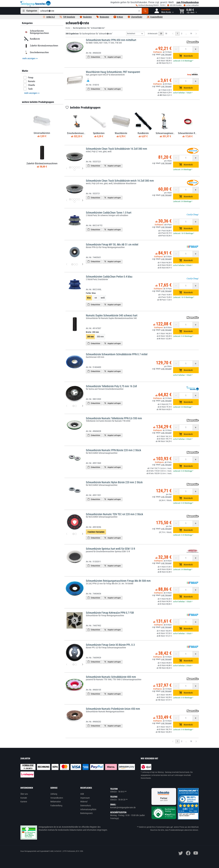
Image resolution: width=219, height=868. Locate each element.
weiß (103, 298)
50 (166, 34)
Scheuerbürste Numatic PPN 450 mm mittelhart (111, 40)
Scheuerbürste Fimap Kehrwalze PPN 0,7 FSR (110, 613)
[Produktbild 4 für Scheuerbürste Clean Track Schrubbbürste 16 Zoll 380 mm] (77, 167)
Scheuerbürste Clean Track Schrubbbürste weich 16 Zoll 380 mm (120, 181)
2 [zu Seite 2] (182, 34)
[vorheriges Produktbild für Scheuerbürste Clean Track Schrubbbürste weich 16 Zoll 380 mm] (67, 200)
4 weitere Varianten (96, 532)
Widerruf (84, 802)
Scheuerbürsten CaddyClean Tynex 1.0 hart (109, 213)
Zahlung (54, 794)
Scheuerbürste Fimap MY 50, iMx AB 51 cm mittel (112, 244)
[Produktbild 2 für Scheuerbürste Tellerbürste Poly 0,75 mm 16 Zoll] (76, 406)
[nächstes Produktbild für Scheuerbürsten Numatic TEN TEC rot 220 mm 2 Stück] (83, 534)
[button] (164, 11)
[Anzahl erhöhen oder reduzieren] (186, 49)
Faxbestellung (56, 806)
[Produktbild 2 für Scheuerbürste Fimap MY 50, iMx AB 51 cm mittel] (75, 264)
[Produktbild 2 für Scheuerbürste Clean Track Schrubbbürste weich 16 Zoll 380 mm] (72, 199)
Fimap (28, 78)
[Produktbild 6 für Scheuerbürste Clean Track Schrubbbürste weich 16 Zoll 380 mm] (75, 202)
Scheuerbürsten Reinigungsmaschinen (36, 32)
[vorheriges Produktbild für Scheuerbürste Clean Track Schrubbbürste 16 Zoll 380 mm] (67, 169)
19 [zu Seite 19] (191, 34)
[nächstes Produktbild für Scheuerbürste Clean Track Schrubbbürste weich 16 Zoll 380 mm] (83, 200)
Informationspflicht (88, 809)
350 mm (100, 337)
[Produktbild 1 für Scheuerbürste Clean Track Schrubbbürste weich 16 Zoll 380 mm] (70, 199)
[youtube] (196, 853)
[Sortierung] (135, 34)
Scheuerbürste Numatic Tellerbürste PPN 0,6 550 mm (114, 418)
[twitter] (181, 853)
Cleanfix (29, 85)
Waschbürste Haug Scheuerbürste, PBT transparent (113, 72)
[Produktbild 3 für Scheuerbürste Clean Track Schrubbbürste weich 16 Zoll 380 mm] (75, 199)
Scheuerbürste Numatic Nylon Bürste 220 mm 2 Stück (114, 482)
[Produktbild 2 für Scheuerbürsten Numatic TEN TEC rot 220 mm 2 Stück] (76, 534)
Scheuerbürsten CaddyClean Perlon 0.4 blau (109, 277)
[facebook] (188, 853)
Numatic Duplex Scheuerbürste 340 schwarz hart (112, 315)
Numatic (29, 81)
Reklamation (56, 802)
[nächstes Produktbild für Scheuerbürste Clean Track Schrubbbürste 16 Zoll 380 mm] (83, 169)
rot (96, 298)
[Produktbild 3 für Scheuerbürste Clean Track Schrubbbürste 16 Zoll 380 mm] (75, 167)
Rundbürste (31, 39)
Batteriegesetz (86, 813)
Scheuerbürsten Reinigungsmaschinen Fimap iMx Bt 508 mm (118, 581)
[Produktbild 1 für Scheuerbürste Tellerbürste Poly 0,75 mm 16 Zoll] (73, 406)
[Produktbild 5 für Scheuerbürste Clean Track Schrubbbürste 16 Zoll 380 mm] (79, 167)
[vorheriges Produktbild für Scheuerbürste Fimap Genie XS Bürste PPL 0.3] (67, 665)
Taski (28, 89)
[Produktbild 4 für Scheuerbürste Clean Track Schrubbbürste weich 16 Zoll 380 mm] (77, 199)
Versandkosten (57, 798)
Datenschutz (86, 806)
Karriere (24, 802)
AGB (82, 794)
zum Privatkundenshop (188, 2)
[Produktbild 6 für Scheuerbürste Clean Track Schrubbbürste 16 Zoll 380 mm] (75, 170)
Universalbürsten (42, 133)
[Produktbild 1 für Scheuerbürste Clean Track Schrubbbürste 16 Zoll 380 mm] (70, 167)
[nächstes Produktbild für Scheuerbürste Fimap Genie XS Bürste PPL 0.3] (83, 665)
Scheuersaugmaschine (167, 133)
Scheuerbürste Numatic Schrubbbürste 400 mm (111, 677)
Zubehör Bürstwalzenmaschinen (40, 46)
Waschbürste (121, 133)
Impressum (85, 798)
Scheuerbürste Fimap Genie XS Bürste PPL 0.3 (110, 645)
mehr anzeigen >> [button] (30, 58)
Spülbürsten (99, 133)
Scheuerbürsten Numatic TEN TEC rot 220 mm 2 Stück (114, 514)
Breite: (92, 332)
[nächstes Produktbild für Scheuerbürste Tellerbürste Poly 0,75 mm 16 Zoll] (83, 406)
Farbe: (91, 293)
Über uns (24, 794)
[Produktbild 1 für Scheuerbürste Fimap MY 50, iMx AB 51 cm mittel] (72, 264)
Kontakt (24, 798)
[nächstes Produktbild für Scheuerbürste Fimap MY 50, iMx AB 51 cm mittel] (83, 264)
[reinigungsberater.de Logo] (35, 4)
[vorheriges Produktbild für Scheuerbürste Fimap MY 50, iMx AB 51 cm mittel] (67, 264)
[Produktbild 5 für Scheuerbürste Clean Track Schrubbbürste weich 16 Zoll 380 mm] (79, 199)
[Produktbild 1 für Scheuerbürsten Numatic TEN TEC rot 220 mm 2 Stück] (73, 534)
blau (89, 298)
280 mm (90, 337)
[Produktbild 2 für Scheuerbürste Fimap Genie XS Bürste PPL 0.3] (76, 664)
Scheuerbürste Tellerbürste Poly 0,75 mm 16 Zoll (111, 386)
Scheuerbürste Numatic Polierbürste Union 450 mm (113, 709)
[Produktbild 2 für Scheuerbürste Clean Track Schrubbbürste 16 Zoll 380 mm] (72, 167)
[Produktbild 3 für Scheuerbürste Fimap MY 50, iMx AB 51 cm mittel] (77, 264)
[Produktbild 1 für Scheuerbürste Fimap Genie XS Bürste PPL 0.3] (73, 664)
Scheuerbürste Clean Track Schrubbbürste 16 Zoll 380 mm (116, 149)
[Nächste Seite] (196, 34)
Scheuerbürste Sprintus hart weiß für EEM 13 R (110, 549)
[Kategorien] (30, 11)
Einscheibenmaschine (36, 52)
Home (68, 28)
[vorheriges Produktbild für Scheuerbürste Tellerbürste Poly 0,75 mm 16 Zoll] (67, 406)
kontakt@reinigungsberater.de (123, 807)
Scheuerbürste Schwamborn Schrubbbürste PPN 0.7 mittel (117, 354)
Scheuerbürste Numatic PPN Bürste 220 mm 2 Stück (113, 450)
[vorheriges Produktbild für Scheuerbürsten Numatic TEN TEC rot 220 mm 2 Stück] (67, 534)
